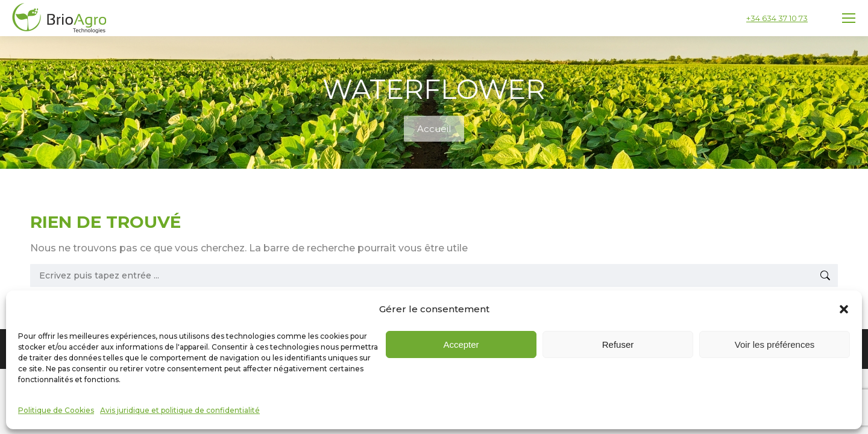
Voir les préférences (775, 373)
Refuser (618, 373)
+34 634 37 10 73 (777, 18)
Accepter (461, 373)
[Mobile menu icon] (849, 18)
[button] (844, 338)
